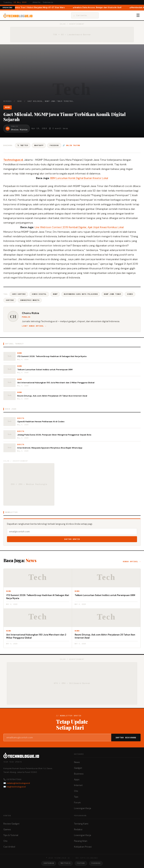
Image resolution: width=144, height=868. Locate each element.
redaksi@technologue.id (18, 783)
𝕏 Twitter (23, 145)
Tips (76, 797)
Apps (77, 780)
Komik (130, 294)
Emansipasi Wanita (30, 300)
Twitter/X (65, 863)
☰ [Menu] (138, 15)
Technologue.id (13, 160)
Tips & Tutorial (11, 835)
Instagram (49, 863)
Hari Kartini (19, 294)
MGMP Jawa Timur (112, 294)
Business (79, 774)
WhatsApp (39, 145)
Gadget (78, 768)
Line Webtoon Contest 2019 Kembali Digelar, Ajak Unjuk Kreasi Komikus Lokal (79, 227)
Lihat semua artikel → (34, 326)
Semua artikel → (132, 562)
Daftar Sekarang (126, 738)
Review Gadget (11, 824)
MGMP (55, 294)
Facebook (54, 145)
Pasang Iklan (81, 841)
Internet (78, 785)
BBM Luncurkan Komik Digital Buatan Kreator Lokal (79, 178)
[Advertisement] (72, 75)
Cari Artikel (9, 847)
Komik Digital (39, 294)
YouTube (81, 863)
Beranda (7, 101)
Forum (77, 803)
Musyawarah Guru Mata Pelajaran (81, 294)
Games (7, 829)
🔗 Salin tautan (71, 145)
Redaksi (78, 829)
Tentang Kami (81, 824)
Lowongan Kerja (83, 808)
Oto (76, 791)
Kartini (10, 300)
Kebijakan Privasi (83, 847)
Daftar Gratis (72, 539)
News (20, 101)
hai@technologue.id (16, 787)
